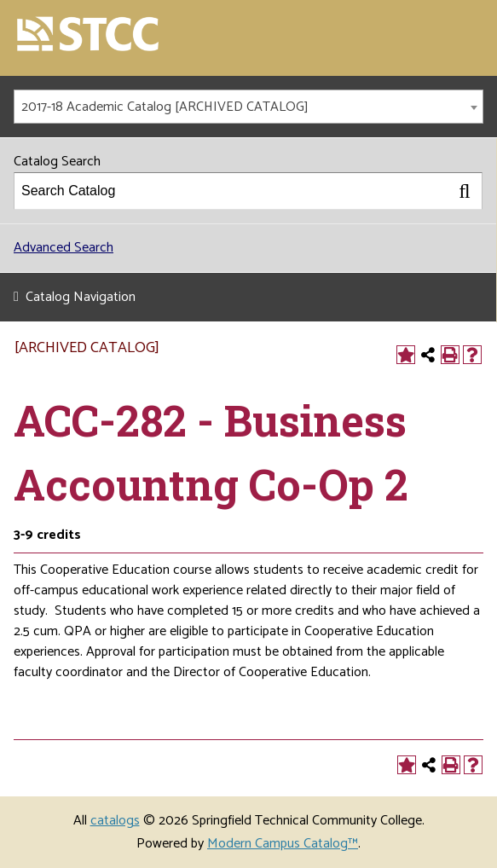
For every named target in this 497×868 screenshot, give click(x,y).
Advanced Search (64, 248)
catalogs (115, 821)
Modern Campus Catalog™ (283, 844)
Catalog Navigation (81, 297)
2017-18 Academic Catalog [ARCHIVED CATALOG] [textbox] (165, 107)
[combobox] (248, 107)
